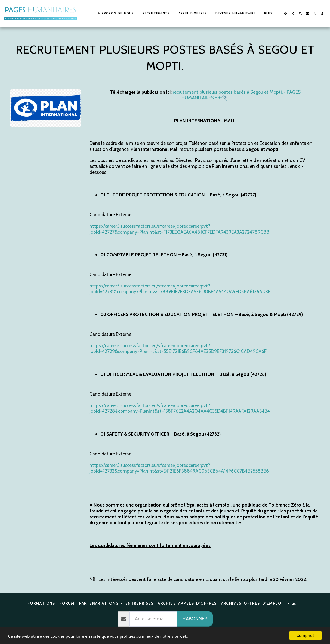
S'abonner (195, 619)
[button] (293, 13)
